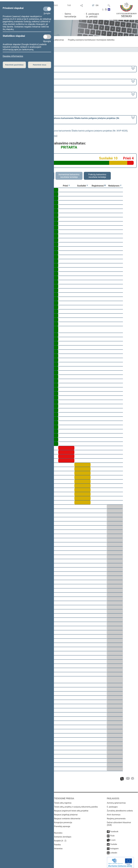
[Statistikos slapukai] (47, 37)
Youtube (114, 842)
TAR (69, 5)
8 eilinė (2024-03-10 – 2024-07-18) (19, 82)
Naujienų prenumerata (116, 817)
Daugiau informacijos (13, 56)
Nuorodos (58, 831)
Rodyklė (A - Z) (60, 839)
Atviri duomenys (114, 813)
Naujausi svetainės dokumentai (67, 817)
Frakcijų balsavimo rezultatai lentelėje (97, 176)
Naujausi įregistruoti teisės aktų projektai (71, 809)
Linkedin (114, 851)
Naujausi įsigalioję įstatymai (66, 813)
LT (93, 5)
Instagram (114, 847)
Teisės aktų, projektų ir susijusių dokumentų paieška (76, 805)
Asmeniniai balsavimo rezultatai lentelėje (69, 176)
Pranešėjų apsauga (62, 824)
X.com (113, 838)
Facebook (114, 830)
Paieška (57, 843)
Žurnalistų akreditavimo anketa (120, 809)
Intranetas (58, 847)
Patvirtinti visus (40, 65)
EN (97, 5)
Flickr (112, 834)
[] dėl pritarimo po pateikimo (61, 119)
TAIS (56, 5)
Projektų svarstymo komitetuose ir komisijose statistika (91, 40)
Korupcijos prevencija (63, 821)
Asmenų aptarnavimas (116, 801)
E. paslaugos (112, 805)
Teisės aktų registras (63, 801)
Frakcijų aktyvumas (56, 40)
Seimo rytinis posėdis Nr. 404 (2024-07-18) (23, 95)
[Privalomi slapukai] (47, 9)
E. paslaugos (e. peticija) (93, 15)
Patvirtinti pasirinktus (14, 65)
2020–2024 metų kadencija (16, 69)
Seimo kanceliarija (70, 15)
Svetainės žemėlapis (63, 835)
